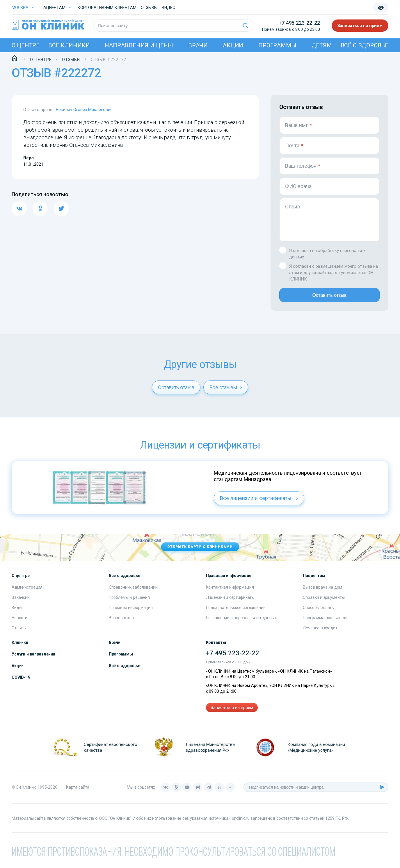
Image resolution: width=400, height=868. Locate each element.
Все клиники (69, 45)
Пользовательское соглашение (236, 611)
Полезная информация (131, 611)
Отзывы (149, 8)
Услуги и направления (33, 658)
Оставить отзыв (329, 297)
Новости (19, 621)
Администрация (27, 591)
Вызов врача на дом (322, 591)
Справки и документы (324, 601)
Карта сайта (78, 791)
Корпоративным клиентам (107, 8)
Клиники (20, 646)
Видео (18, 611)
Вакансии (21, 601)
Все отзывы (226, 391)
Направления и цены (139, 45)
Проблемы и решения (129, 601)
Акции (233, 45)
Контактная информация (230, 591)
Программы (277, 45)
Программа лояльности (325, 621)
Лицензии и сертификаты (230, 601)
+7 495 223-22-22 (299, 23)
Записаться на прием (360, 26)
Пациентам (53, 8)
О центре (26, 45)
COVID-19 (21, 681)
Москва (20, 8)
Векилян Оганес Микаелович (84, 110)
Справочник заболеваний (133, 591)
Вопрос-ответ (122, 621)
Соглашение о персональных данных (241, 621)
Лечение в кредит (320, 631)
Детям (322, 45)
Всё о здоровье (365, 45)
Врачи (198, 45)
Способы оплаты (319, 611)
